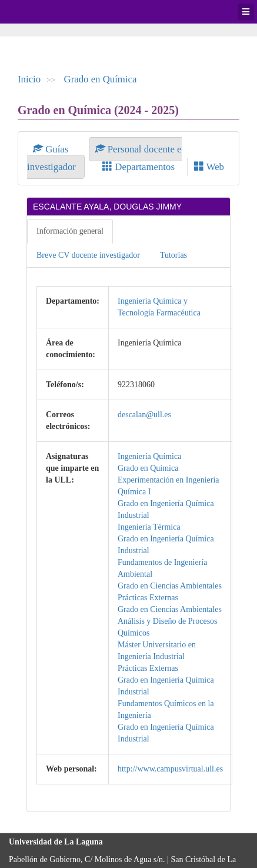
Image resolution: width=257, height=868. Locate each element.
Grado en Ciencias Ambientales (170, 586)
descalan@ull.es (144, 415)
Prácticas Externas (148, 598)
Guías (52, 149)
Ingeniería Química (149, 456)
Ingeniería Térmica (149, 527)
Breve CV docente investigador (88, 255)
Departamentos (138, 167)
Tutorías (173, 255)
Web (209, 167)
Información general (70, 231)
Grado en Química (101, 79)
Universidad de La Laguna (41, 12)
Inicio (29, 79)
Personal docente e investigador (104, 158)
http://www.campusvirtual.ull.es (170, 769)
